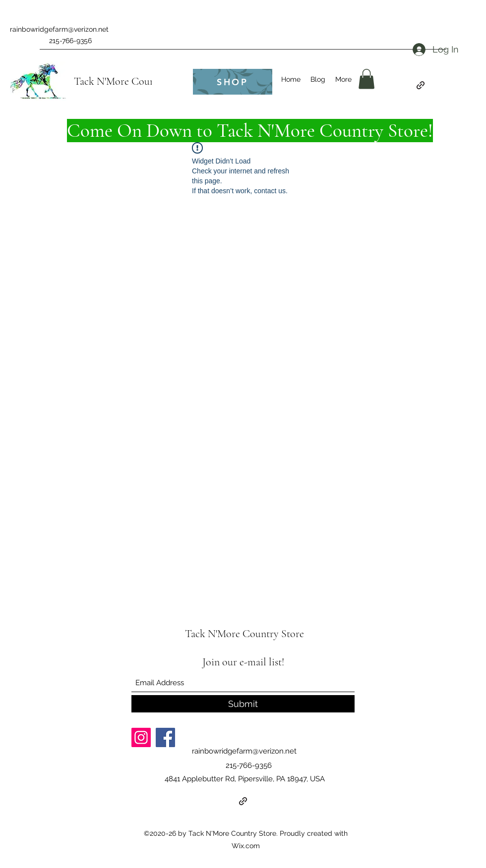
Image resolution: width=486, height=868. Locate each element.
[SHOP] (233, 82)
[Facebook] (165, 737)
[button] (366, 79)
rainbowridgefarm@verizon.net (59, 29)
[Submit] (243, 704)
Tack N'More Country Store (133, 81)
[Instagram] (141, 737)
